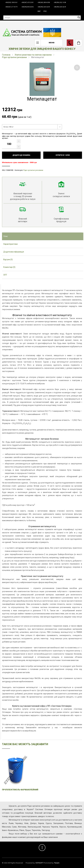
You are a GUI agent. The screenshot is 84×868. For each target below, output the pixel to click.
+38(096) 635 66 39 (60, 7)
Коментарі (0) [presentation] (9, 267)
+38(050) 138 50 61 (11, 2)
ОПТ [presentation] (5, 275)
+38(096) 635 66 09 (44, 7)
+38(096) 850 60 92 (28, 7)
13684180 (9, 170)
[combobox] (32, 127)
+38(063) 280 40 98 (44, 2)
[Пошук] (42, 18)
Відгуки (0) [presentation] (8, 259)
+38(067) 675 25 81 (28, 2)
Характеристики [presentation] (10, 244)
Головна (6, 55)
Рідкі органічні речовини (14, 57)
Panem (57, 863)
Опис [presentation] (6, 236)
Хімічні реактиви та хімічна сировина (33, 55)
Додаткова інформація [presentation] (14, 252)
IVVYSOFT (39, 863)
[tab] (43, 236)
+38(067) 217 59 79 (11, 7)
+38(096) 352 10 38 (60, 2)
